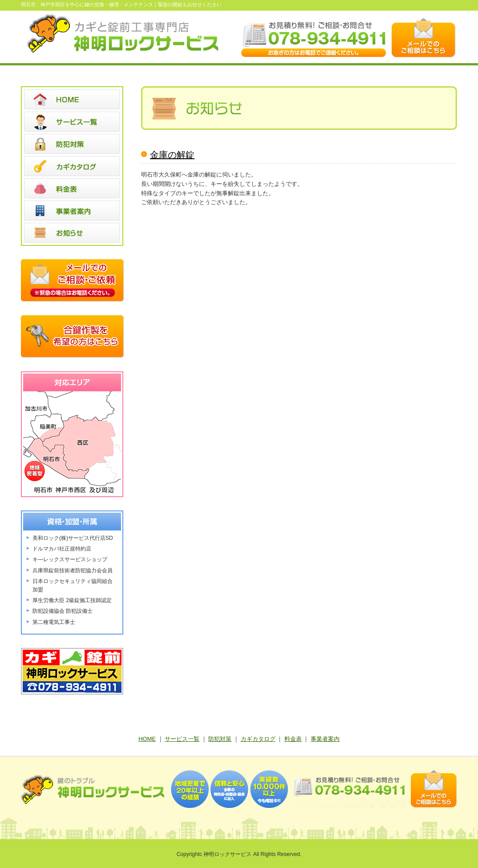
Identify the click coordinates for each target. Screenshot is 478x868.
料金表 (293, 739)
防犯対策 (220, 739)
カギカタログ (258, 739)
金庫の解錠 (172, 155)
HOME (147, 739)
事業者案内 (325, 739)
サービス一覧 (182, 739)
